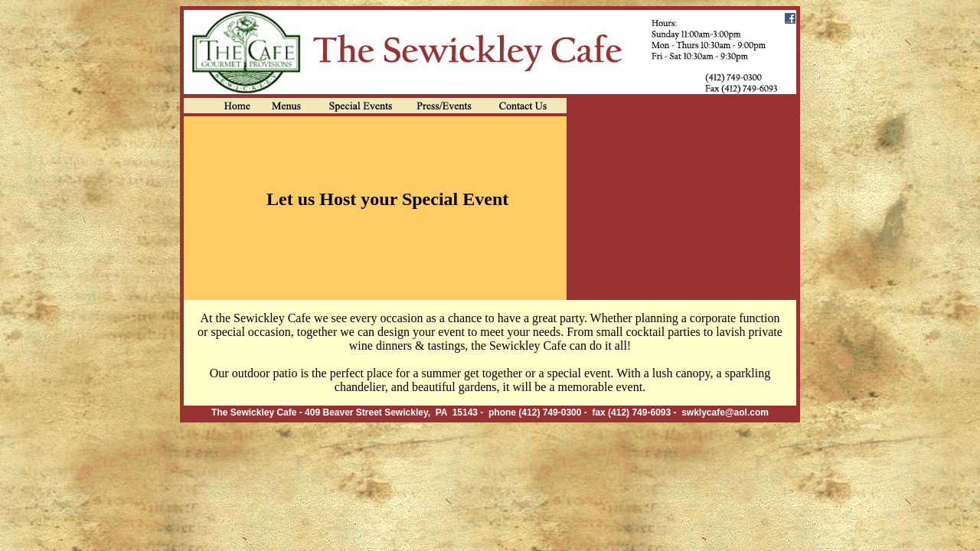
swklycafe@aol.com (725, 412)
